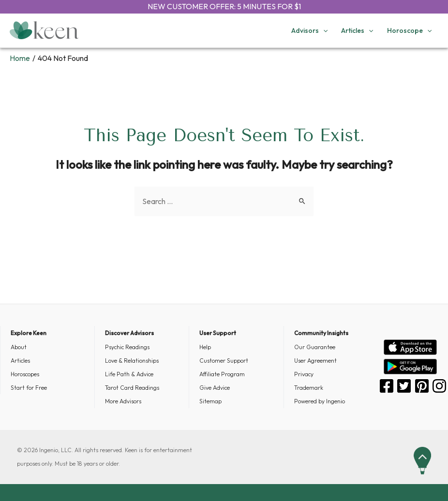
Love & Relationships (132, 361)
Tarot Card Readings (132, 388)
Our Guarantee (315, 347)
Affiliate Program (222, 374)
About (19, 347)
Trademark (309, 388)
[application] (323, 30)
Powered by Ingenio (320, 401)
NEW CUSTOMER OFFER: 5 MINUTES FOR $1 (224, 6)
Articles (20, 361)
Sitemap (210, 401)
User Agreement (315, 361)
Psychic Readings (127, 347)
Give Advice (215, 388)
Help (205, 347)
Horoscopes (25, 374)
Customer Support (224, 361)
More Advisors (123, 401)
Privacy (304, 374)
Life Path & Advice (129, 374)
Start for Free (29, 388)
